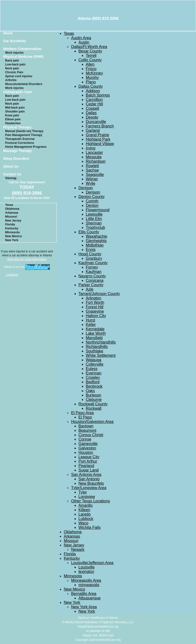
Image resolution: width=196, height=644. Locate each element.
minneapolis (89, 585)
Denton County (92, 197)
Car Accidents (15, 41)
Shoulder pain (15, 111)
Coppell (92, 108)
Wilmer (92, 179)
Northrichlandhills (101, 342)
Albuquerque (90, 598)
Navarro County (92, 276)
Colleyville (95, 364)
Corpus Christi (91, 435)
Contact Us (12, 174)
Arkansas (12, 213)
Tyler (83, 492)
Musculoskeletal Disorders (24, 84)
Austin (84, 42)
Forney (92, 267)
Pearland (86, 466)
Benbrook (94, 386)
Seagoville (95, 175)
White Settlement (101, 355)
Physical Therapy (17, 127)
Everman (94, 373)
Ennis (91, 250)
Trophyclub (95, 228)
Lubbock (86, 519)
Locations (12, 275)
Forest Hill (95, 307)
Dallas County (91, 86)
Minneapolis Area (86, 580)
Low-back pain (15, 64)
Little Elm (94, 219)
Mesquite (94, 157)
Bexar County (90, 51)
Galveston (87, 448)
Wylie (91, 183)
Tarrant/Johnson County (99, 294)
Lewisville (94, 214)
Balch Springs (98, 95)
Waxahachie (96, 236)
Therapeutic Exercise (20, 139)
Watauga (93, 360)
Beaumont (87, 430)
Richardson (96, 161)
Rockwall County (93, 404)
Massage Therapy (18, 151)
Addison (93, 91)
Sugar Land (89, 470)
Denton (92, 205)
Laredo (85, 514)
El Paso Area (82, 413)
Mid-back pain (15, 108)
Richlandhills (97, 347)
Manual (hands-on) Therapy (24, 131)
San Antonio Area (86, 475)
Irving (91, 148)
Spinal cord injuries (19, 76)
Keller (91, 325)
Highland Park (98, 139)
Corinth (92, 201)
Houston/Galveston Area (92, 422)
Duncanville (96, 122)
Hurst (90, 320)
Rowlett (92, 166)
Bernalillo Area (84, 594)
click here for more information (27, 259)
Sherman (94, 223)
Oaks (90, 391)
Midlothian (95, 245)
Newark (78, 550)
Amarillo (86, 505)
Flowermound (98, 210)
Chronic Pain (14, 72)
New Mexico (14, 236)
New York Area (84, 607)
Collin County (90, 60)
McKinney (94, 73)
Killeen (84, 510)
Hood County (90, 254)
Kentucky (12, 228)
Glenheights (96, 241)
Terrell (91, 56)
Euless (92, 369)
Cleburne (94, 400)
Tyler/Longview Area (89, 488)
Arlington (93, 298)
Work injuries (14, 88)
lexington (86, 572)
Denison (86, 188)
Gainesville (88, 444)
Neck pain (12, 68)
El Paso (85, 417)
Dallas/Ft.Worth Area (89, 47)
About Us (11, 167)
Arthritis (11, 80)
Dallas (91, 113)
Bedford (93, 382)
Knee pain (12, 115)
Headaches (13, 123)
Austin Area (81, 38)
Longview (87, 497)
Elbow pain (13, 119)
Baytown (86, 426)
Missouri (11, 217)
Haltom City (96, 316)
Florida (10, 224)
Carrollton (94, 100)
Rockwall (94, 408)
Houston (86, 452)
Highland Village (100, 144)
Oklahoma (12, 209)
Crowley (93, 378)
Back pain (12, 61)
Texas (9, 205)
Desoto (92, 117)
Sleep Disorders (16, 159)
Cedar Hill (94, 104)
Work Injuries (14, 53)
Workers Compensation (22, 49)
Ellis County (89, 232)
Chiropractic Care (17, 92)
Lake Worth (96, 333)
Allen (90, 64)
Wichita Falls (90, 527)
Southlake (94, 351)
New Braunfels (91, 483)
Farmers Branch (100, 126)
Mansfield (94, 338)
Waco (83, 523)
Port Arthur (88, 461)
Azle (90, 289)
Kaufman (94, 272)
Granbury (94, 258)
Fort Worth (95, 303)
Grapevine (95, 311)
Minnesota (12, 232)
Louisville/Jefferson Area (92, 563)
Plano (91, 82)
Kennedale (95, 329)
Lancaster (94, 153)
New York (12, 240)
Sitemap (11, 178)
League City (89, 457)
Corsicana (95, 280)
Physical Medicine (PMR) (23, 57)
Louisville (87, 567)
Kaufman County (93, 263)
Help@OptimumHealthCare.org (98, 627)
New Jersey (13, 221)
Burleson (93, 395)
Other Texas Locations (91, 501)
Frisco (91, 69)
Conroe (85, 439)
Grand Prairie (97, 135)
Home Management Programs (26, 147)
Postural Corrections (20, 143)
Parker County (91, 285)
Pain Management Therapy (24, 135)
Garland (93, 130)
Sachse (92, 170)
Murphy (92, 78)
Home (8, 33)
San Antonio (89, 479)
